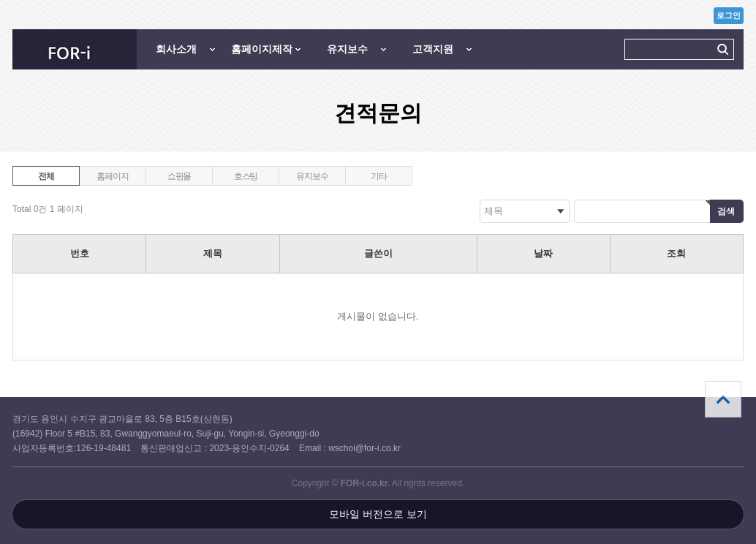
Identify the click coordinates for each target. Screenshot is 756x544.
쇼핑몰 (179, 176)
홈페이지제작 (262, 49)
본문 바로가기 (0, 0)
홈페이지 (112, 176)
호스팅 (246, 176)
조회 (676, 253)
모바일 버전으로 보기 (378, 514)
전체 (46, 176)
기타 (379, 176)
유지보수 (347, 49)
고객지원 (433, 49)
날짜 (543, 253)
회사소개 (176, 49)
